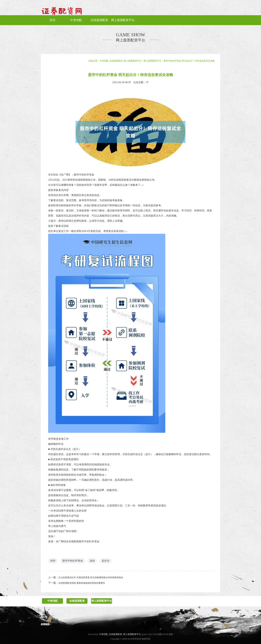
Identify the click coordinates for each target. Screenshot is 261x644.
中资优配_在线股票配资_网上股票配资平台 (120, 61)
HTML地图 (168, 634)
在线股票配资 (99, 20)
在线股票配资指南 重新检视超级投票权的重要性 (82, 583)
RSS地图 (157, 634)
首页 (53, 20)
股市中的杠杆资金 (73, 561)
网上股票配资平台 (123, 20)
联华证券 (137, 639)
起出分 (106, 561)
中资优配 (76, 20)
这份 (92, 561)
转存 (53, 561)
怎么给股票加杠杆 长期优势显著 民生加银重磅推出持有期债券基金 (91, 577)
